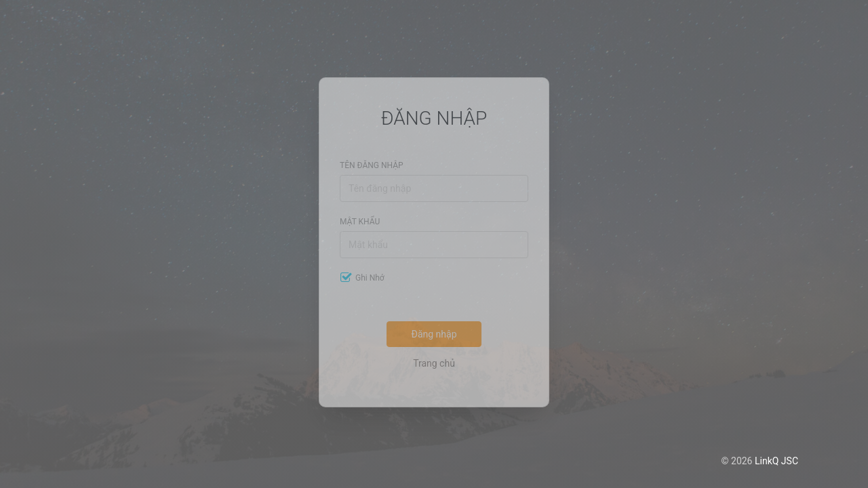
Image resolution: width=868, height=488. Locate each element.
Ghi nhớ (363, 266)
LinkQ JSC (776, 461)
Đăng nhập (434, 323)
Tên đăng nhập (372, 154)
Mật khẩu (360, 210)
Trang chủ (434, 352)
